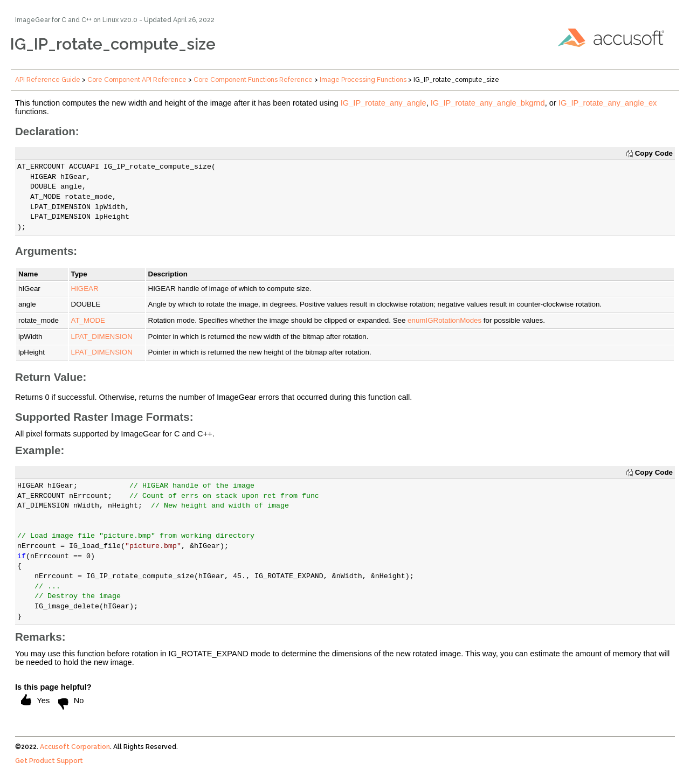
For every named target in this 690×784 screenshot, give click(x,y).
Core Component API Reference (137, 80)
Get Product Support (49, 761)
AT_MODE (88, 320)
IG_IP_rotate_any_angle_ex (608, 103)
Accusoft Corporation (75, 747)
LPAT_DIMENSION (102, 337)
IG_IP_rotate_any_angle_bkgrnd (488, 103)
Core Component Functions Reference (253, 80)
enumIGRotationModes (444, 320)
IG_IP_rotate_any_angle (384, 103)
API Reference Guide (48, 80)
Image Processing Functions (363, 80)
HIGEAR (85, 289)
